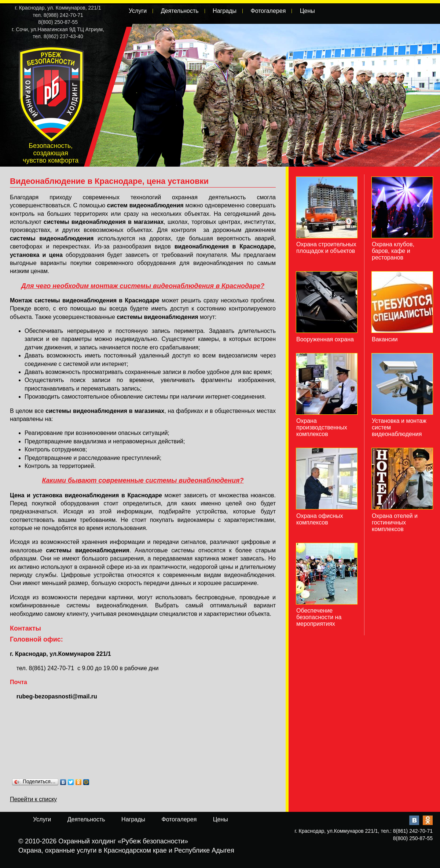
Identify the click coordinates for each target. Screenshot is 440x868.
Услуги (138, 11)
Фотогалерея (268, 11)
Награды (225, 11)
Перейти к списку (33, 799)
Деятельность (180, 11)
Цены (307, 11)
